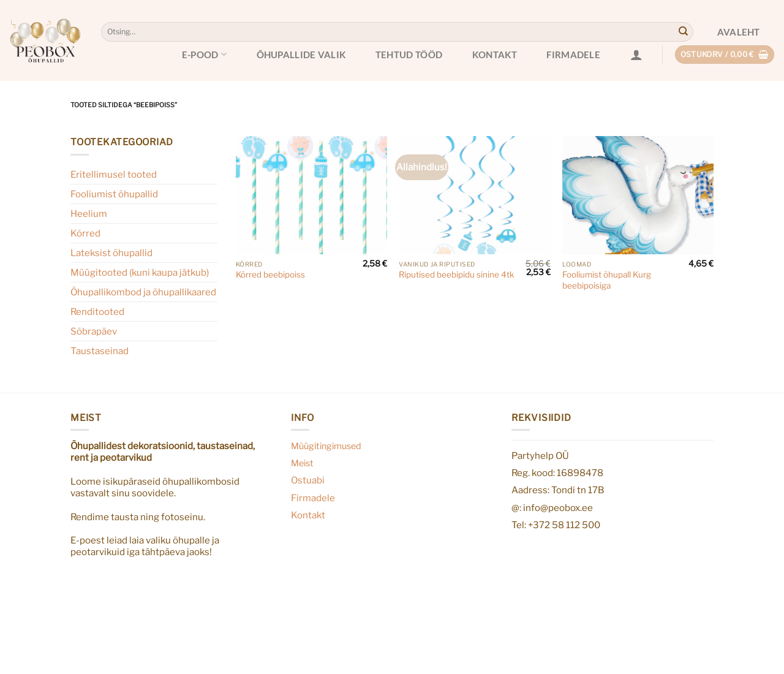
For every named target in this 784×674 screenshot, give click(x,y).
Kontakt (495, 55)
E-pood (204, 54)
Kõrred (85, 233)
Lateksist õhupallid (111, 253)
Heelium (89, 214)
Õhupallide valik (301, 55)
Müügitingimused (326, 446)
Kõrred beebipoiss (270, 275)
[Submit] (683, 32)
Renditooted (97, 312)
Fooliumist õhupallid (114, 194)
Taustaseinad (100, 351)
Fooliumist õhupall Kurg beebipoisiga (607, 280)
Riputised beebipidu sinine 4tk (457, 275)
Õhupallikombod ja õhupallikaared (143, 292)
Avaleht (739, 32)
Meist (302, 463)
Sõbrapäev (94, 331)
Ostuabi (308, 480)
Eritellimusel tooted (114, 174)
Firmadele (573, 55)
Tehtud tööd (409, 55)
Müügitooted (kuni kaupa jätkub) (140, 272)
